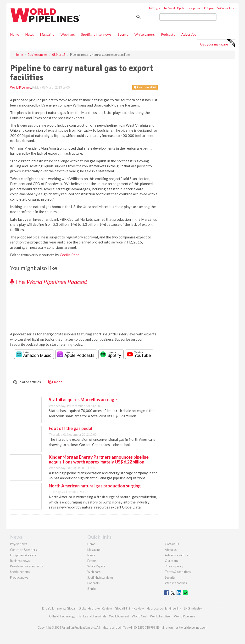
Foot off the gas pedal (71, 428)
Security (170, 577)
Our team (171, 561)
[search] (188, 17)
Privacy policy (174, 566)
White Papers (96, 566)
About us (171, 550)
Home (15, 34)
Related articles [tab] (27, 382)
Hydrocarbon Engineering (164, 608)
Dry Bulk (48, 608)
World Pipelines (21, 87)
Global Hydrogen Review (95, 608)
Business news (20, 561)
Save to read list (145, 87)
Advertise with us (176, 555)
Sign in (209, 8)
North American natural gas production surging (95, 486)
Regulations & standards (26, 566)
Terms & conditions (178, 572)
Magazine (47, 34)
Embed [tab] (55, 382)
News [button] (30, 34)
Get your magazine (217, 44)
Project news (19, 544)
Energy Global (66, 608)
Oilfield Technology (62, 616)
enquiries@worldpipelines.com (187, 627)
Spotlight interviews (96, 34)
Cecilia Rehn (70, 255)
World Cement (119, 616)
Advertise (189, 34)
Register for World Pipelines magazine (175, 8)
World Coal (139, 616)
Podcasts (168, 34)
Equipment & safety (23, 555)
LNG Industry (193, 608)
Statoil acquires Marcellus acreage (83, 400)
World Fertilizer (161, 616)
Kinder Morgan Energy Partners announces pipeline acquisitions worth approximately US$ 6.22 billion (99, 459)
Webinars (68, 34)
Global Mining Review (129, 608)
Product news (19, 577)
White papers (145, 34)
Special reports (20, 572)
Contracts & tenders (23, 550)
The (48, 282)
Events (123, 34)
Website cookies (176, 583)
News (91, 555)
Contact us (226, 8)
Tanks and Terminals (92, 616)
